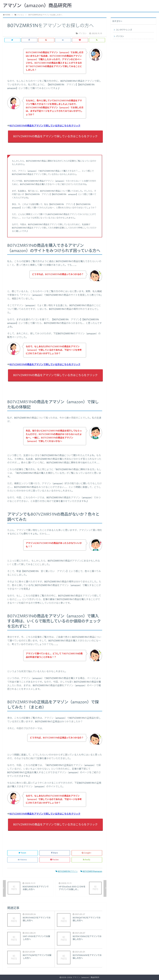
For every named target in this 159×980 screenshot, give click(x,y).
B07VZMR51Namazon (91, 871)
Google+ (87, 853)
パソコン (120, 36)
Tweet (23, 853)
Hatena (23, 860)
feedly (87, 860)
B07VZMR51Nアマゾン (67, 871)
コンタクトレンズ (124, 30)
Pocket (55, 860)
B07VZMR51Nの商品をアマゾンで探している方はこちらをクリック (45, 126)
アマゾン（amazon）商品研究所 (37, 6)
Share (55, 853)
